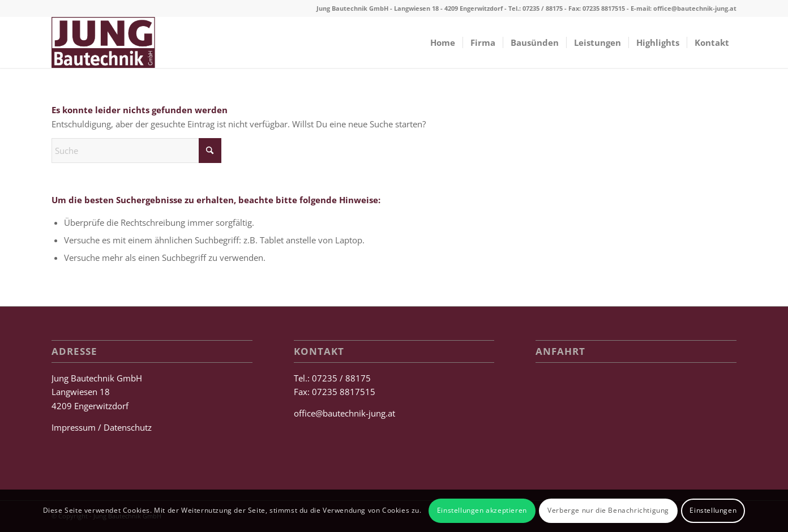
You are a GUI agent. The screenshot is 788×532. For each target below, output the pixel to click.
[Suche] (136, 151)
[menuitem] (443, 42)
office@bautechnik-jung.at (695, 8)
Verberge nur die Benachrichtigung (608, 510)
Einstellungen (713, 510)
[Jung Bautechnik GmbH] (103, 42)
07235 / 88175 (543, 8)
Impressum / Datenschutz (102, 427)
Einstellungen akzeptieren (482, 510)
